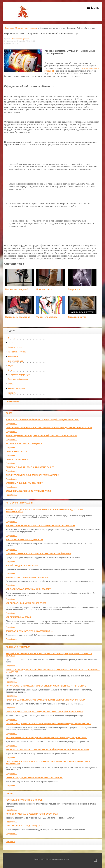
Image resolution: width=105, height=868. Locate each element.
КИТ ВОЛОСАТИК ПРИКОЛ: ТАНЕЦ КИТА (24, 444)
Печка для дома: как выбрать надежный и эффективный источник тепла (45, 712)
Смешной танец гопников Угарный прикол (28, 491)
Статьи (11, 384)
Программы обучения (17, 352)
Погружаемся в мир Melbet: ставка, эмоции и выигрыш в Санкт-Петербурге (46, 686)
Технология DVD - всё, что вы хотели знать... (29, 631)
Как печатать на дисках (18, 617)
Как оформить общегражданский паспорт (28, 589)
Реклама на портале (17, 388)
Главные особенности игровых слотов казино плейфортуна (38, 554)
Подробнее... (11, 424)
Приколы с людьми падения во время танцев (30, 467)
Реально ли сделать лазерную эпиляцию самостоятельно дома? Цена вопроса (48, 724)
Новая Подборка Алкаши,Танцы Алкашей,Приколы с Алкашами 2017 (41, 436)
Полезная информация (18, 379)
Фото (10, 370)
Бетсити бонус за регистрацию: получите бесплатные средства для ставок (46, 738)
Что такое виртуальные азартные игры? (27, 577)
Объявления (12, 401)
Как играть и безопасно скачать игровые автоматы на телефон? (40, 526)
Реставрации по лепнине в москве (24, 800)
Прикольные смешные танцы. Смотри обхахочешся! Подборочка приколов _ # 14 (49, 428)
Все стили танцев (16, 361)
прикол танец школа (17, 451)
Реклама (10, 842)
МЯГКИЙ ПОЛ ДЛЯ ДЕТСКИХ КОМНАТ (23, 565)
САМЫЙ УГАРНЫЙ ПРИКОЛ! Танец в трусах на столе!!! (32, 475)
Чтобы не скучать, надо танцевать (24, 826)
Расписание (13, 356)
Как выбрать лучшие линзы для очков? (27, 603)
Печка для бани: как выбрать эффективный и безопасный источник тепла (45, 700)
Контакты (12, 393)
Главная (12, 338)
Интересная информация (19, 375)
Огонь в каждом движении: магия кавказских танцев (34, 778)
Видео (11, 366)
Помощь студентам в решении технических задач (32, 814)
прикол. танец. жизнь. (17, 459)
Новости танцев (15, 347)
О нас (10, 343)
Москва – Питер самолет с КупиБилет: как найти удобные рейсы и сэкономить (48, 750)
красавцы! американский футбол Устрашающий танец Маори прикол (42, 420)
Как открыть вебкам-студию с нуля (24, 540)
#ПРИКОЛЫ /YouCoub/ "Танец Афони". (25, 483)
